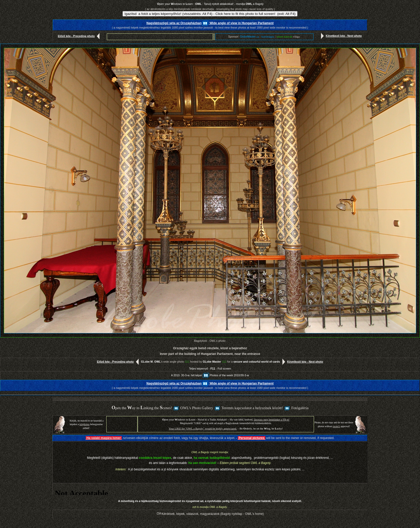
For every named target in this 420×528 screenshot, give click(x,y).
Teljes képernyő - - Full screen (210, 369)
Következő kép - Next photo (340, 36)
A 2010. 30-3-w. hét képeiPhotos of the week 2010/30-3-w (210, 375)
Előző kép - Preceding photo (80, 36)
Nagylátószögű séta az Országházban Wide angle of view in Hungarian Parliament (210, 23)
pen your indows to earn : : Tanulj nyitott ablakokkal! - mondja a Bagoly (210, 4)
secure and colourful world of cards (257, 362)
